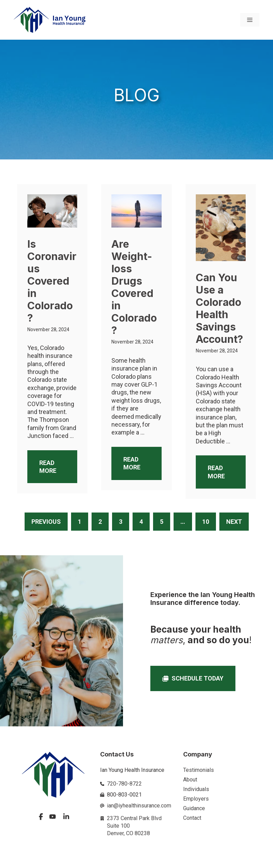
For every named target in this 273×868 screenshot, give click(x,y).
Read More (48, 467)
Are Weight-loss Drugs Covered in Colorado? (134, 287)
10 (206, 522)
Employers (196, 799)
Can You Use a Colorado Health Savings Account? (219, 308)
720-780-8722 (124, 784)
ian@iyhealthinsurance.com (139, 806)
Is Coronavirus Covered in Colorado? (52, 281)
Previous (46, 522)
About (190, 780)
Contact (192, 818)
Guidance (194, 808)
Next (234, 522)
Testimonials (199, 770)
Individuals (196, 789)
